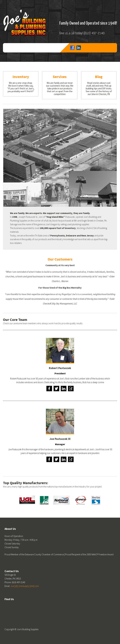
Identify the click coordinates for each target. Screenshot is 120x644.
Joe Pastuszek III (60, 439)
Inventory (21, 77)
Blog (99, 77)
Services (60, 77)
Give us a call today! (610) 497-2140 (82, 33)
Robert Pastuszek (60, 368)
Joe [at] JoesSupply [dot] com (25, 586)
